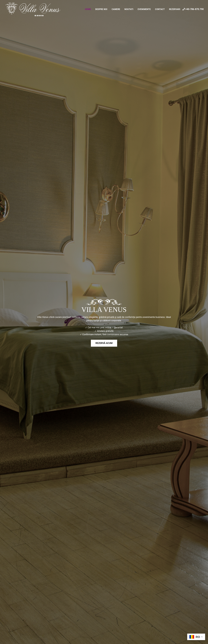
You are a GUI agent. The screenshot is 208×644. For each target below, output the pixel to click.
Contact (160, 9)
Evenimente (144, 9)
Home (88, 9)
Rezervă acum (104, 343)
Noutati (129, 9)
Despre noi (101, 9)
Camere (116, 9)
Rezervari (175, 9)
